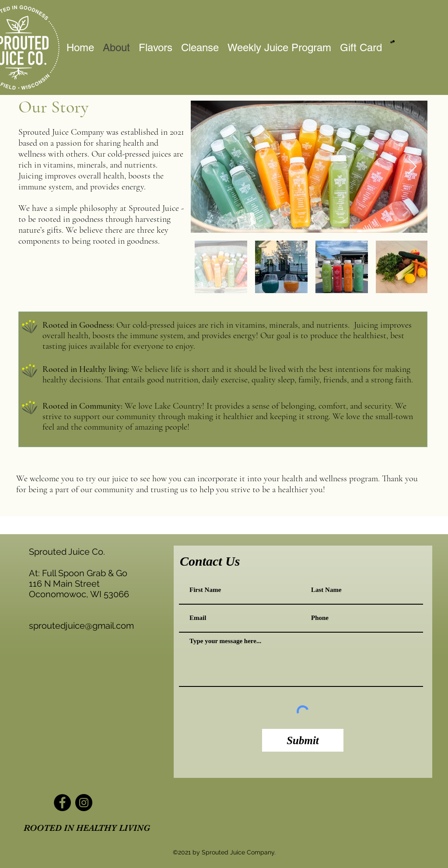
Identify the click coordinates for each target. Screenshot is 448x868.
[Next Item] (412, 167)
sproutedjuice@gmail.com (81, 626)
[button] (392, 42)
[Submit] (303, 740)
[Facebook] (62, 803)
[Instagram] (84, 803)
